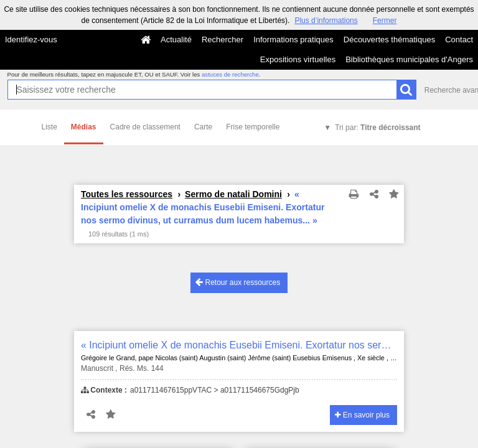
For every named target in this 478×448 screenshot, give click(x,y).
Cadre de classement (145, 127)
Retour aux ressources (238, 282)
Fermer (385, 21)
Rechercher (223, 40)
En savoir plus (362, 415)
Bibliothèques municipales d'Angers (409, 59)
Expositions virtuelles (298, 59)
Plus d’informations (326, 21)
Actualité (176, 40)
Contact (459, 40)
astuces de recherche (230, 74)
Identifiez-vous (31, 40)
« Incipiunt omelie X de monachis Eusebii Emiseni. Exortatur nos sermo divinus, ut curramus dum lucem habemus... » (239, 345)
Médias (84, 127)
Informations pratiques (293, 40)
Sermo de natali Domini (233, 194)
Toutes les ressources (127, 194)
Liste (49, 127)
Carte (203, 127)
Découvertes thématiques (389, 40)
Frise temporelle (253, 127)
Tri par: (377, 128)
